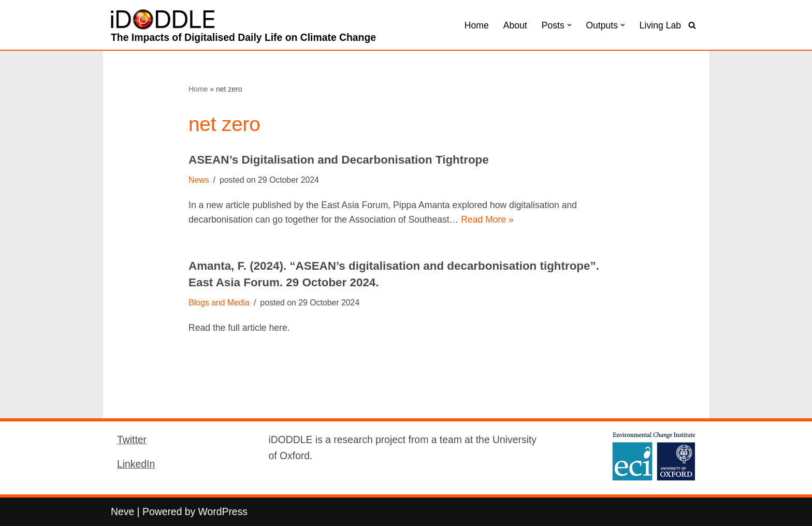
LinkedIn (136, 464)
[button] (569, 25)
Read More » (487, 220)
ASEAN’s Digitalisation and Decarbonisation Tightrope (339, 160)
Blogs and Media (219, 303)
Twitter (132, 440)
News (199, 180)
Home (477, 25)
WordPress (223, 512)
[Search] (692, 25)
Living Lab (660, 25)
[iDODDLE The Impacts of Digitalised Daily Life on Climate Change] (243, 27)
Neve (122, 512)
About (515, 25)
